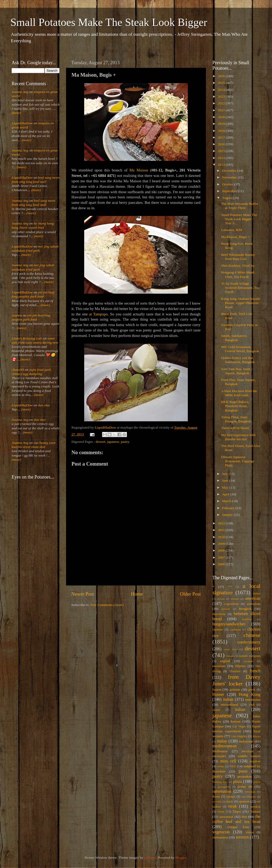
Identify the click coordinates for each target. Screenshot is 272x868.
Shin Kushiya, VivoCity (238, 266)
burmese (218, 630)
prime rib (245, 787)
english (225, 661)
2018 (222, 131)
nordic (221, 766)
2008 (222, 550)
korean (236, 721)
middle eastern (249, 756)
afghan (257, 593)
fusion (217, 689)
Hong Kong (250, 695)
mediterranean (224, 746)
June (226, 480)
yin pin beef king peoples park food (33, 294)
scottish (217, 801)
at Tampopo (98, 314)
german (235, 689)
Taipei (237, 811)
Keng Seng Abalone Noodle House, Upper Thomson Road (241, 303)
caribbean (235, 630)
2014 (222, 158)
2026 (222, 76)
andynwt (150, 858)
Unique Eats (238, 827)
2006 (222, 564)
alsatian (235, 599)
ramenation (222, 791)
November (230, 177)
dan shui (44, 405)
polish (257, 782)
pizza (237, 782)
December (230, 171)
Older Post (190, 594)
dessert (101, 442)
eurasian (249, 661)
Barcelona (219, 614)
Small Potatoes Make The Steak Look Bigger (109, 22)
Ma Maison (139, 170)
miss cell (228, 761)
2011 (222, 530)
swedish (255, 807)
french (255, 671)
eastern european (249, 656)
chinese (252, 635)
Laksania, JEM (232, 230)
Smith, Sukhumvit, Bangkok (234, 338)
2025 (222, 83)
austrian (226, 609)
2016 (222, 144)
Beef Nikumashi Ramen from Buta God (238, 257)
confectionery (249, 642)
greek (252, 690)
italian (240, 710)
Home (137, 594)
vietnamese (220, 837)
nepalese (255, 761)
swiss (221, 812)
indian (228, 699)
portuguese (224, 787)
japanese (113, 442)
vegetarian (221, 832)
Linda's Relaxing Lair (27, 338)
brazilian (247, 619)
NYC (233, 766)
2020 (222, 117)
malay (222, 741)
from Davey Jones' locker (236, 680)
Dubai (230, 656)
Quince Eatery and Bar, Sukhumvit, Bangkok (238, 360)
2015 (222, 151)
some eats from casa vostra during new (35, 340)
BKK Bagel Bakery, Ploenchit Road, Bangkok (235, 406)
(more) (16, 113)
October (228, 184)
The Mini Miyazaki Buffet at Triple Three (240, 206)
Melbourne (220, 751)
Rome (216, 797)
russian (231, 797)
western (242, 837)
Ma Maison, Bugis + (236, 237)
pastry (125, 442)
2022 (222, 103)
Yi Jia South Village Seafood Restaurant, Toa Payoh (240, 288)
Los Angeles (239, 736)
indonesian (253, 700)
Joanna (17, 315)
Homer (218, 695)
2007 (222, 557)
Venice (250, 832)
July (225, 474)
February (229, 508)
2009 (222, 544)
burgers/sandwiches (229, 624)
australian (254, 604)
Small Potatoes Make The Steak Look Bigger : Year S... (239, 219)
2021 (222, 110)
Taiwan (255, 811)
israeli (216, 710)
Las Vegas (239, 726)
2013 (222, 165)
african (221, 599)
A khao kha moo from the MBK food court (239, 393)
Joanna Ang (20, 92)
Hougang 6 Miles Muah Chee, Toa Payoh (238, 274)
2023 (222, 96)
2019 (222, 124)
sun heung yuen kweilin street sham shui (34, 445)
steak (232, 806)
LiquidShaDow (22, 123)
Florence (235, 671)
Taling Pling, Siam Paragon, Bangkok (236, 419)
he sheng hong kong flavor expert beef (33, 225)
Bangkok (245, 609)
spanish (244, 801)
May (226, 487)
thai (244, 817)
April (226, 494)
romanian (250, 792)
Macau (257, 736)
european (219, 666)
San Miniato (249, 797)
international (230, 704)
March (227, 501)
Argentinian (231, 604)
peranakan (245, 776)
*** (230, 587)
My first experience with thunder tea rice (238, 437)
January (228, 515)
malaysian (246, 741)
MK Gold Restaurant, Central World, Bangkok (240, 349)
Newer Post (83, 594)
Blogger (181, 858)
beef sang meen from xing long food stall (36, 180)
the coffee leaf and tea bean (236, 819)
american (253, 598)
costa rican (231, 649)
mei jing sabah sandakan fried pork (35, 248)
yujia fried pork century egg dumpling (31, 372)
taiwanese (226, 817)
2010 (222, 537)
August (227, 198)
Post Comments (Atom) (107, 605)
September (230, 191)
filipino (240, 666)
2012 (222, 523)
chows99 (18, 370)
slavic (230, 801)
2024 (222, 90)
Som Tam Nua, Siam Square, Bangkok (236, 371)
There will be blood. (235, 428)
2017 (222, 137)
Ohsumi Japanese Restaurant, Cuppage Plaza (238, 461)
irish (252, 705)
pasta (243, 771)
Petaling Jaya (220, 782)
